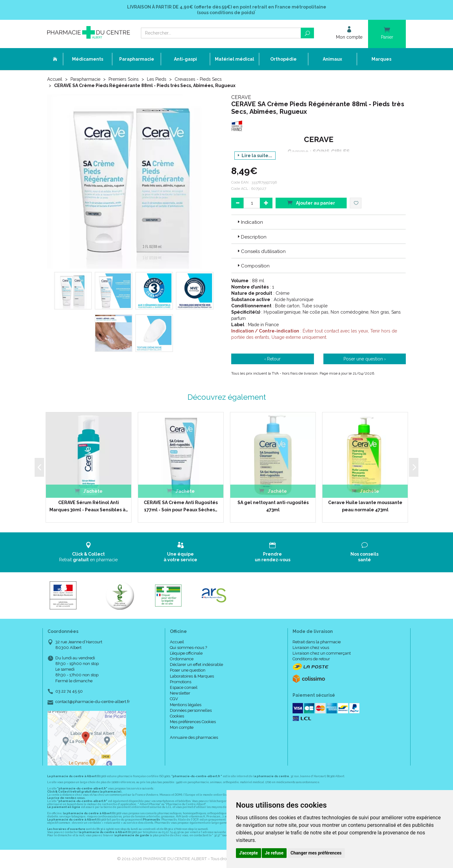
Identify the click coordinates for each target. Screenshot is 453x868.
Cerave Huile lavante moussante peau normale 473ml (365, 506)
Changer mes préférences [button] (316, 853)
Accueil (55, 79)
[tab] (319, 222)
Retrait (89, 552)
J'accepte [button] (249, 853)
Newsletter (180, 693)
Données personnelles (191, 710)
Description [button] (251, 237)
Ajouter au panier (311, 203)
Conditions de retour (311, 659)
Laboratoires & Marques (192, 676)
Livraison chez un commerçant (322, 653)
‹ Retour (272, 359)
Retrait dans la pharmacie (317, 642)
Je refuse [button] (274, 853)
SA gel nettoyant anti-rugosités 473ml (273, 506)
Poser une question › (365, 359)
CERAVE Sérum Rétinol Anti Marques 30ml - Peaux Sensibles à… (89, 506)
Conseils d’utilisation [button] (261, 251)
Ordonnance (182, 659)
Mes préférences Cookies (193, 722)
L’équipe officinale (186, 653)
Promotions (181, 682)
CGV (174, 699)
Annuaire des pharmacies (194, 737)
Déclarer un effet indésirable (196, 665)
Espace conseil (184, 687)
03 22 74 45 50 (69, 691)
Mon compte (182, 727)
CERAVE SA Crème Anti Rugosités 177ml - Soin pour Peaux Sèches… (181, 506)
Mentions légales (186, 705)
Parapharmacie (85, 79)
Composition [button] (253, 266)
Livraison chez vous (311, 648)
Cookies (177, 716)
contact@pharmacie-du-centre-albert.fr (93, 702)
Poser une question (188, 670)
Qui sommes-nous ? (188, 648)
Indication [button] (250, 222)
